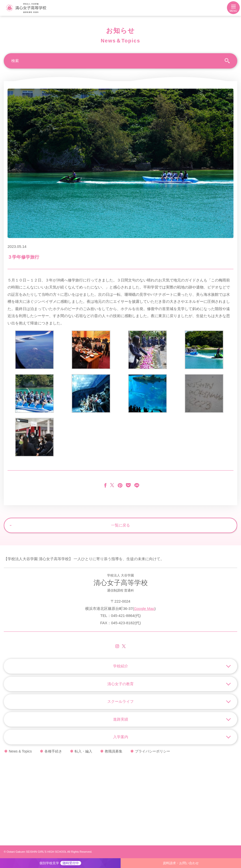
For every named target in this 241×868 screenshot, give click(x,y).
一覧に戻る (121, 525)
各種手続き (53, 751)
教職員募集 (114, 751)
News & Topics (20, 751)
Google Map (144, 609)
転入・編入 (83, 751)
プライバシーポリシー (153, 751)
